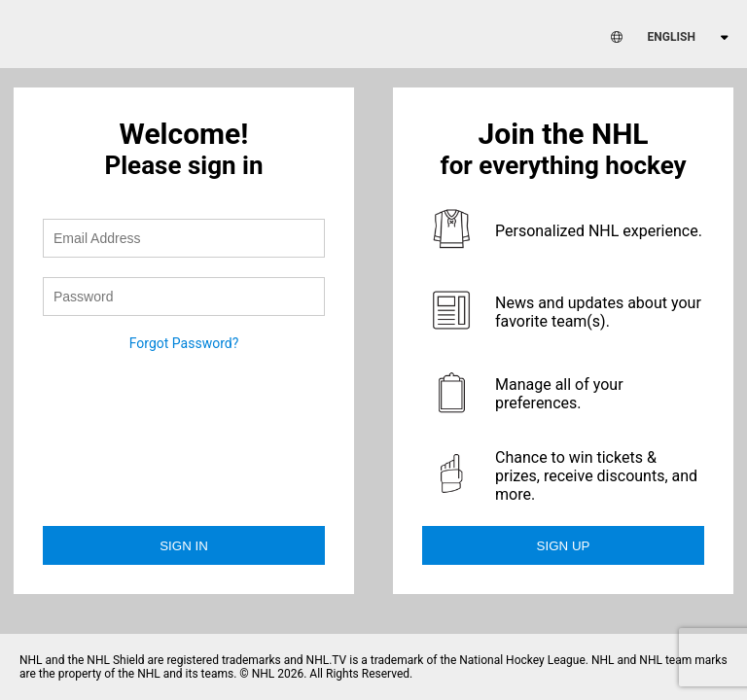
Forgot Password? (184, 343)
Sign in (184, 546)
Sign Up (564, 546)
